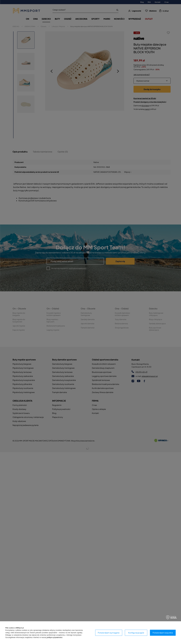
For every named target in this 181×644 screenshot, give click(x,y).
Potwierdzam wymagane (109, 633)
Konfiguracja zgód (136, 633)
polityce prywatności (55, 637)
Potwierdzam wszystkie (163, 633)
